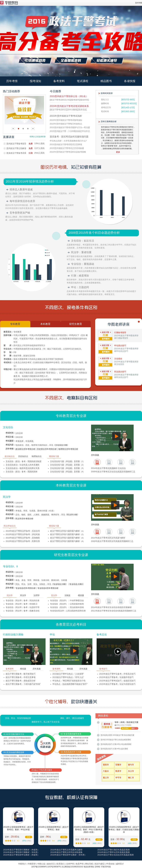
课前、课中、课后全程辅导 (72, 718)
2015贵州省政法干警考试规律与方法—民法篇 (70, 127)
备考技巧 (103, 669)
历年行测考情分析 (109, 121)
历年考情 (12, 81)
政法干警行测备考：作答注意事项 (21, 677)
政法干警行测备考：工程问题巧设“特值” (23, 684)
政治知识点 (10, 456)
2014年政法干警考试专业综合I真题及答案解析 (111, 607)
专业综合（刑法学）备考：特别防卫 (22, 604)
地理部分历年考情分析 (68, 449)
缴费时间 (105, 103)
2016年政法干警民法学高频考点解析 (66, 850)
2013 (97, 463)
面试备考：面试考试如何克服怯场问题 (69, 137)
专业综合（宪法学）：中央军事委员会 (67, 600)
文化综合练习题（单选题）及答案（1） (68, 461)
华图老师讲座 (119, 324)
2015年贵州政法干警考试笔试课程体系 (69, 106)
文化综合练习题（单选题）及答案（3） (68, 468)
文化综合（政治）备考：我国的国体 (22, 472)
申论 (52, 635)
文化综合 (118, 359)
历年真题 (95, 455)
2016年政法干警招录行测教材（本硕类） (21, 850)
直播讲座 (9, 137)
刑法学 (10, 595)
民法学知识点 (10, 526)
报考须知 (35, 81)
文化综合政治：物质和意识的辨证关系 (23, 468)
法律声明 (70, 864)
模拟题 (81, 595)
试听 (133, 728)
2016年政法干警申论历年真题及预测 (114, 852)
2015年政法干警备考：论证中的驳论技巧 (117, 684)
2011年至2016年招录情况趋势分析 (30, 181)
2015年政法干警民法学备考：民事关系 (23, 541)
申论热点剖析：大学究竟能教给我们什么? (68, 141)
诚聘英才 (120, 864)
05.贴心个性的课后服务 (42, 770)
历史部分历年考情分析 (47, 449)
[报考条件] (75, 100)
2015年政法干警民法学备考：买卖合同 (23, 531)
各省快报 (130, 81)
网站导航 (89, 864)
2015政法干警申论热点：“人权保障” (68, 674)
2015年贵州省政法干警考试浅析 (66, 116)
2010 (132, 463)
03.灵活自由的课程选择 (14, 752)
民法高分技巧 (120, 372)
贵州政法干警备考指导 (16, 144)
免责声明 (80, 864)
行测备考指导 (120, 333)
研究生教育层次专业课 (71, 555)
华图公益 (41, 864)
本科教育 (45, 324)
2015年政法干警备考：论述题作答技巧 (116, 677)
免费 (31, 144)
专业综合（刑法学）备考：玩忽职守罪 (23, 607)
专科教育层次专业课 (71, 416)
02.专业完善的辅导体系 (71, 734)
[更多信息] (82, 110)
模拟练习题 (54, 456)
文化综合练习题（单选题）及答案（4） (68, 472)
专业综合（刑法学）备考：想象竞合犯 (23, 611)
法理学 (37, 595)
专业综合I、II (10, 566)
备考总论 (102, 635)
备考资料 (59, 81)
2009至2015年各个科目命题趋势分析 (94, 233)
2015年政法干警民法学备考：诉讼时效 (23, 534)
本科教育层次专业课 (71, 485)
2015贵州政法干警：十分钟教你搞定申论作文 (70, 131)
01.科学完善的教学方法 (14, 734)
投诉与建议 (100, 864)
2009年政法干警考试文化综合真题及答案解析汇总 (113, 472)
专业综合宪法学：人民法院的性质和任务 (68, 611)
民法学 (7, 497)
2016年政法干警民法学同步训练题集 (66, 852)
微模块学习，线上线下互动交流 (46, 722)
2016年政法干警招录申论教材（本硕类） (21, 855)
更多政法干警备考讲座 (16, 153)
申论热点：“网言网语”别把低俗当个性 (69, 681)
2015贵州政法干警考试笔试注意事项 (66, 144)
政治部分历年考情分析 (25, 449)
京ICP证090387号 (54, 867)
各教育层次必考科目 (71, 624)
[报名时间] (84, 100)
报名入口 (105, 99)
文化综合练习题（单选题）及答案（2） (68, 465)
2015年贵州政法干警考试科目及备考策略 (68, 152)
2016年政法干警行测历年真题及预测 (114, 850)
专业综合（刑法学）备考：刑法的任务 (23, 600)
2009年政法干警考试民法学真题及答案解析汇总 (112, 541)
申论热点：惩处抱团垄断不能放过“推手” (70, 684)
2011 (121, 463)
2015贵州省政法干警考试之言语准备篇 (67, 148)
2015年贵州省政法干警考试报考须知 (66, 120)
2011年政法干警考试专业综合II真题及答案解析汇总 (114, 611)
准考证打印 (106, 107)
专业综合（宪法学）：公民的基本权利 (67, 604)
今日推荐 (55, 91)
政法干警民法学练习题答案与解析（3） (68, 538)
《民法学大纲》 (72, 515)
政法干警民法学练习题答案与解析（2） (68, 534)
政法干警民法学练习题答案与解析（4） (68, 541)
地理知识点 (37, 456)
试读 (29, 837)
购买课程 (125, 728)
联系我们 (60, 864)
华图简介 (22, 864)
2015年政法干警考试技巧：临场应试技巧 (117, 681)
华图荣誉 (32, 864)
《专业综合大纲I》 (59, 584)
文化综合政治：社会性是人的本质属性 (23, 465)
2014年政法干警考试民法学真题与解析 (108, 538)
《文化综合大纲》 (61, 445)
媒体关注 (51, 864)
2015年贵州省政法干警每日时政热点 (66, 124)
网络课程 (103, 716)
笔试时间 (105, 111)
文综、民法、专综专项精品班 (18, 718)
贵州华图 (139, 3)
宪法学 (54, 595)
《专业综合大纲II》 (76, 584)
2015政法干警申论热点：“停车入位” (68, 677)
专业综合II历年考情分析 (48, 588)
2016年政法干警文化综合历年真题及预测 (116, 855)
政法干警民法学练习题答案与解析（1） (68, 531)
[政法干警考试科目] (58, 110)
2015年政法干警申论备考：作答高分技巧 (117, 674)
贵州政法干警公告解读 (16, 148)
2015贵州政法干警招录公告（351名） (69, 96)
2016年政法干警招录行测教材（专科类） (21, 852)
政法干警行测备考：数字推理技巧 (21, 674)
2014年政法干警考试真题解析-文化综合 (109, 468)
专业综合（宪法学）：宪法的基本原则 (67, 607)
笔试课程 (83, 81)
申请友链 (110, 864)
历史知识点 (23, 456)
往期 (31, 153)
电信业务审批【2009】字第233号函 (97, 867)
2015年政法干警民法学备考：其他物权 (23, 538)
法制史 (68, 595)
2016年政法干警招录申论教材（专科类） (68, 855)
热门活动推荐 (11, 91)
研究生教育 (76, 324)
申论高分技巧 (120, 346)
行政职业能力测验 (13, 635)
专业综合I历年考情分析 (26, 588)
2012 (109, 463)
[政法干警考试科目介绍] (60, 100)
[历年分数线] (72, 110)
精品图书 (106, 81)
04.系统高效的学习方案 (71, 752)
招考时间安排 (107, 93)
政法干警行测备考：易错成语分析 (21, 681)
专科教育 (15, 324)
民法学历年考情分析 (24, 519)
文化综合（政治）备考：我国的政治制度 (24, 461)
